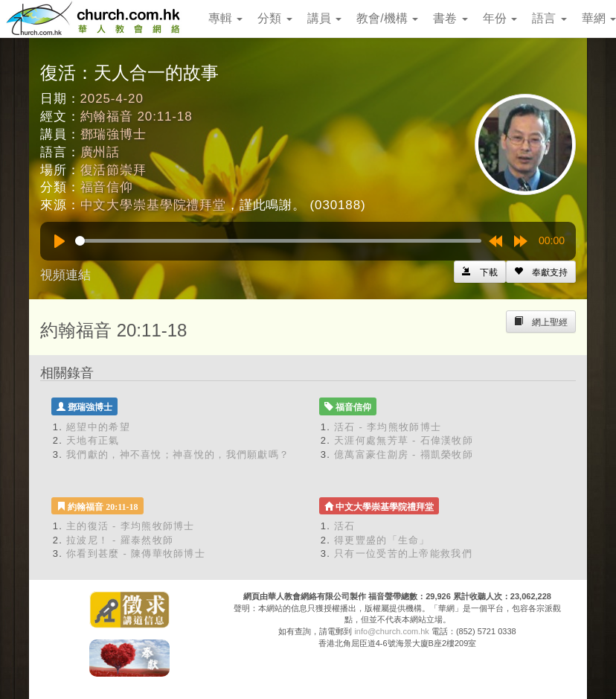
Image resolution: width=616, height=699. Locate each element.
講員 (324, 18)
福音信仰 (107, 187)
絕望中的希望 (98, 427)
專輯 (225, 18)
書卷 (450, 18)
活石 (345, 526)
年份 (500, 18)
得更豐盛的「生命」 (382, 540)
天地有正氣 (93, 440)
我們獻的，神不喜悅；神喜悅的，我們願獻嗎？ (178, 454)
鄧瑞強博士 (113, 134)
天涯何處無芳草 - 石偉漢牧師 (404, 440)
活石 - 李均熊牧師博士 (388, 427)
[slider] (278, 241)
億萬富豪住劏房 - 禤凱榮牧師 (404, 454)
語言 (549, 18)
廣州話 (100, 152)
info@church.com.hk (391, 631)
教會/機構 (387, 18)
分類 (275, 18)
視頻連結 (65, 275)
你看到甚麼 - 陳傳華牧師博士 (136, 553)
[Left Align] (541, 272)
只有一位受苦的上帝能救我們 (403, 553)
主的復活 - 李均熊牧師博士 (131, 526)
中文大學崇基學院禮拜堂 (153, 205)
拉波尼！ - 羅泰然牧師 (120, 540)
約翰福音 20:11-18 (137, 116)
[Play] (60, 241)
